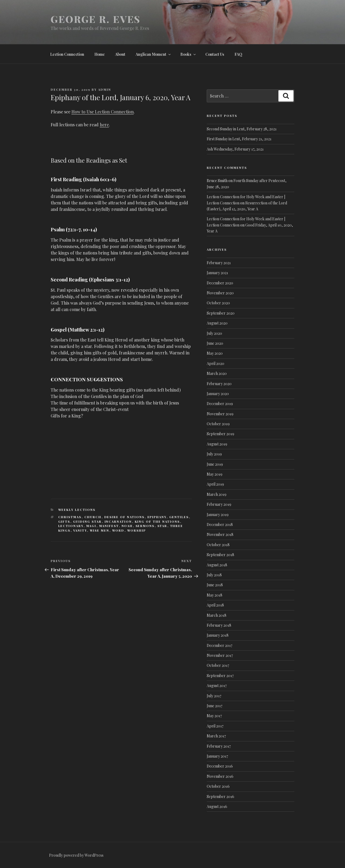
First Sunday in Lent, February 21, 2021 (239, 139)
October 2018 (218, 545)
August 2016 (217, 806)
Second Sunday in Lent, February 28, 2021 (242, 129)
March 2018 (217, 615)
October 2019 (218, 424)
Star (162, 526)
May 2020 (215, 353)
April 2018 (215, 605)
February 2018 (219, 625)
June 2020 (215, 343)
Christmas (70, 517)
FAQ (238, 54)
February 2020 (219, 384)
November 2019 (220, 414)
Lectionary (71, 526)
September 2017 (220, 676)
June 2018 (215, 585)
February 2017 (219, 746)
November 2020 (220, 293)
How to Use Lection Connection (103, 112)
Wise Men (100, 530)
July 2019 (214, 454)
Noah (127, 526)
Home (100, 54)
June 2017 (215, 706)
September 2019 (220, 434)
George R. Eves (96, 19)
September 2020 (221, 313)
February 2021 (219, 263)
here (104, 125)
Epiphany (157, 517)
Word (118, 530)
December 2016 (220, 766)
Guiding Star (87, 522)
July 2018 (214, 575)
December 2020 (220, 283)
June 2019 (215, 464)
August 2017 (217, 686)
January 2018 (218, 635)
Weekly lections (77, 510)
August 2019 (217, 444)
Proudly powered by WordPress (76, 855)
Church (93, 517)
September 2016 (220, 796)
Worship (137, 530)
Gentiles (179, 517)
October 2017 (218, 665)
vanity (80, 530)
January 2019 (218, 515)
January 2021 (217, 273)
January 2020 (218, 394)
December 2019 (220, 404)
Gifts (64, 522)
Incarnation (118, 522)
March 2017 (216, 736)
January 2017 (217, 756)
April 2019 (215, 484)
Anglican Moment (153, 54)
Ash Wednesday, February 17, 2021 (235, 149)
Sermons (145, 526)
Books (188, 54)
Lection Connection (67, 54)
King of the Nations (157, 522)
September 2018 (220, 555)
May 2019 (215, 474)
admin (105, 90)
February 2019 (219, 504)
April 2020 (215, 363)
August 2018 (217, 565)
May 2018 (215, 595)
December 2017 (220, 645)
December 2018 (220, 524)
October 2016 (218, 786)
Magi (91, 526)
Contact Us (215, 54)
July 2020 (214, 333)
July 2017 (214, 696)
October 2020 (218, 303)
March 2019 (217, 494)
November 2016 (220, 776)
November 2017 (220, 655)
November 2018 (220, 534)
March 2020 (217, 373)
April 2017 (215, 726)
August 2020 (217, 323)
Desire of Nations (125, 517)
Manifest (109, 526)
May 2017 (214, 716)
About (120, 54)
